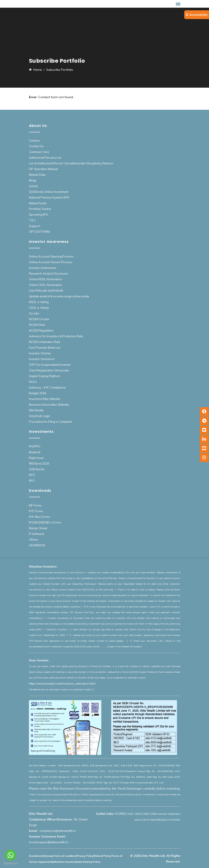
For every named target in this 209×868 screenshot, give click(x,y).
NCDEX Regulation (41, 330)
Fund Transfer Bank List (45, 348)
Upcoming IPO (38, 215)
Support (34, 226)
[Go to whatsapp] (11, 855)
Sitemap (48, 856)
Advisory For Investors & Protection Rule (56, 336)
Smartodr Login (39, 416)
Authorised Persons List (45, 158)
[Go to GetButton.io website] (11, 864)
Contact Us (36, 146)
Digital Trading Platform (45, 376)
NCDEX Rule (37, 325)
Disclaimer (35, 856)
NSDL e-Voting (39, 302)
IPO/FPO (35, 446)
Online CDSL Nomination (46, 285)
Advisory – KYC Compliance (47, 387)
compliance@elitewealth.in (58, 831)
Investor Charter (40, 353)
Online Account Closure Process (51, 262)
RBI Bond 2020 (39, 463)
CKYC (146, 820)
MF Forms (35, 505)
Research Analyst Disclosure (48, 273)
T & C (32, 220)
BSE (138, 814)
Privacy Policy (85, 856)
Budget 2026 (38, 393)
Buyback (35, 452)
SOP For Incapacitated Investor (50, 365)
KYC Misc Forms (39, 517)
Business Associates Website (49, 405)
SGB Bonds (37, 469)
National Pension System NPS (49, 197)
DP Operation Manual (43, 169)
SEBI (146, 814)
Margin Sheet (38, 528)
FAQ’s (33, 382)
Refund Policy (102, 856)
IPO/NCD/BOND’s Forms (45, 522)
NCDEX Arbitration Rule (45, 342)
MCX (138, 820)
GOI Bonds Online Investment (49, 192)
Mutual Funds (38, 203)
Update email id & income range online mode (59, 296)
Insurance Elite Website (45, 399)
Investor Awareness (43, 268)
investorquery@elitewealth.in (49, 842)
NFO (32, 481)
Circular (34, 313)
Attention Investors (64, 862)
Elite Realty (36, 410)
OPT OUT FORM (39, 232)
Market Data (37, 175)
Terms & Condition (65, 856)
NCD (32, 475)
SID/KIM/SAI (37, 545)
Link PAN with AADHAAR (46, 291)
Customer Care (39, 152)
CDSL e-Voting (39, 308)
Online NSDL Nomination (46, 279)
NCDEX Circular (39, 319)
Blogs (33, 180)
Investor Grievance (42, 359)
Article (33, 186)
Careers (34, 140)
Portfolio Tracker (40, 209)
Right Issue (36, 458)
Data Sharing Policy (88, 862)
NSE (131, 814)
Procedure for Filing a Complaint (50, 422)
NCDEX (176, 820)
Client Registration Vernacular (49, 370)
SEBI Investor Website (165, 814)
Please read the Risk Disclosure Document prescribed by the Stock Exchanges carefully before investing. (105, 788)
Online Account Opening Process (51, 256)
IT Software (37, 534)
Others (34, 540)
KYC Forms (36, 511)
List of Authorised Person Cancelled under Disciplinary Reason (71, 163)
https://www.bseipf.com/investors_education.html (62, 683)
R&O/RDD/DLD (160, 820)
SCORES (120, 814)
